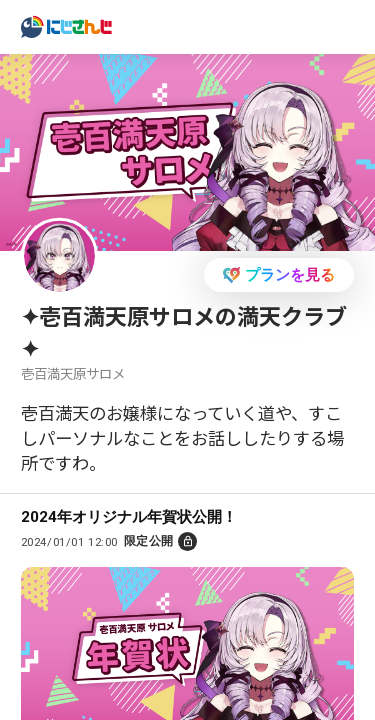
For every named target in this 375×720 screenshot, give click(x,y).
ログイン (285, 25)
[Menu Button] (348, 27)
